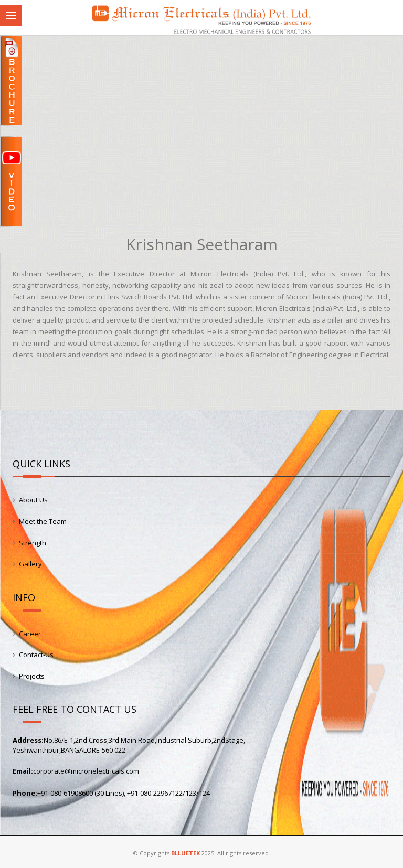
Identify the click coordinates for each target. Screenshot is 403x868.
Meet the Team (43, 521)
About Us (33, 500)
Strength (33, 543)
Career (30, 634)
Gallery (30, 564)
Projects (32, 676)
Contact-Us (36, 655)
